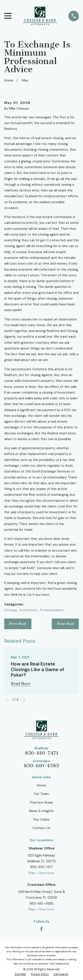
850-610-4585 (41, 766)
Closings (11, 610)
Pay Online (41, 820)
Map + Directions (41, 873)
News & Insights (41, 811)
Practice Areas (41, 802)
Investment (29, 610)
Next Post (65, 624)
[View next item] (24, 700)
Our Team (41, 794)
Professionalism (52, 610)
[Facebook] (41, 929)
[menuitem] (20, 974)
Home (41, 785)
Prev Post (18, 624)
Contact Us (41, 828)
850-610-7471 (41, 753)
